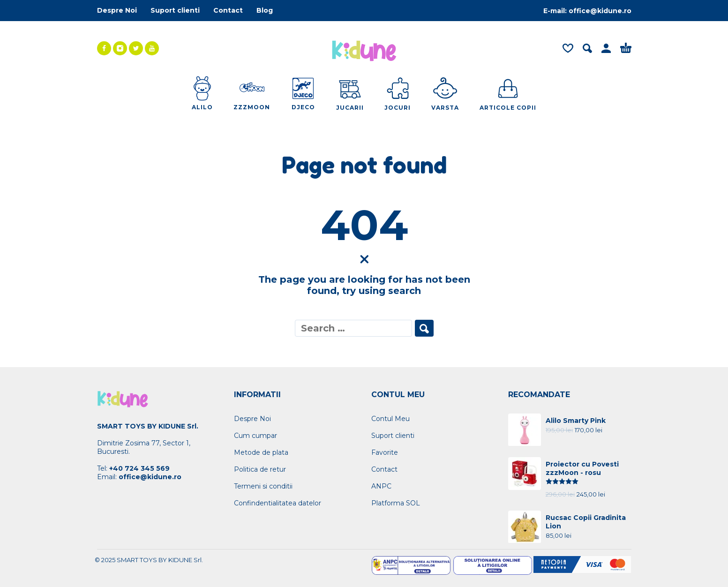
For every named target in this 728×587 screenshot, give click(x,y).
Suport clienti (175, 10)
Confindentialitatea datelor (278, 503)
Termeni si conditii (263, 486)
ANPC (381, 486)
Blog (265, 10)
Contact (228, 10)
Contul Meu (390, 419)
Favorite (385, 452)
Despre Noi (117, 10)
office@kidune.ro (600, 11)
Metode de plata (261, 452)
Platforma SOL (396, 503)
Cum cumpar (255, 436)
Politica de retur (260, 469)
